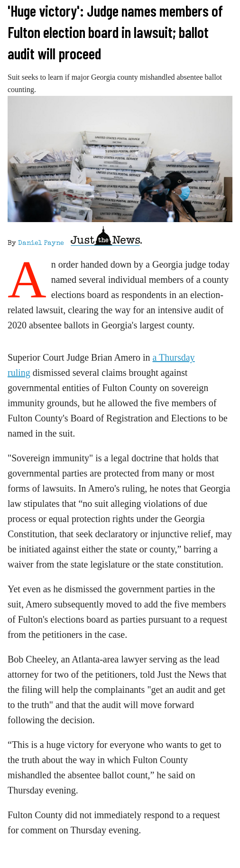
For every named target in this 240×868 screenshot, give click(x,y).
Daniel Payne (41, 243)
